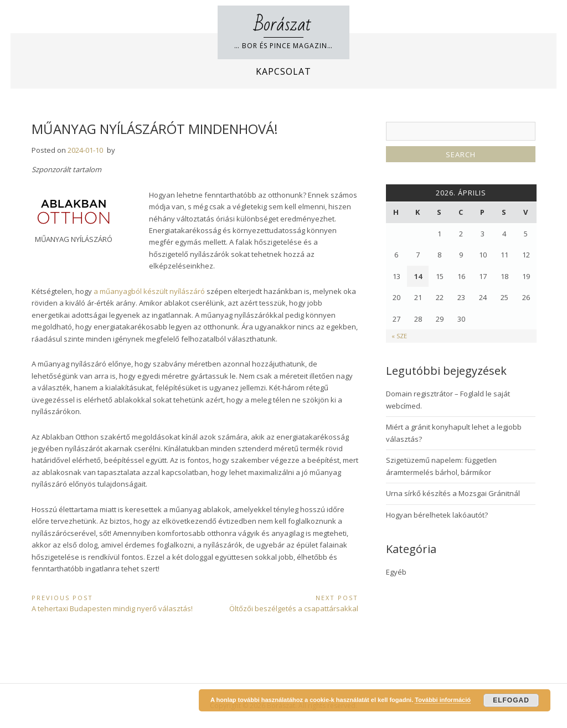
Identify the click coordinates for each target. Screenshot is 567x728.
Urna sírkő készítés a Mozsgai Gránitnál (453, 493)
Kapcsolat (283, 71)
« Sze (399, 336)
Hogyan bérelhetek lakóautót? (437, 515)
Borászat (283, 25)
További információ (443, 700)
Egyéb (396, 572)
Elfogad (511, 700)
